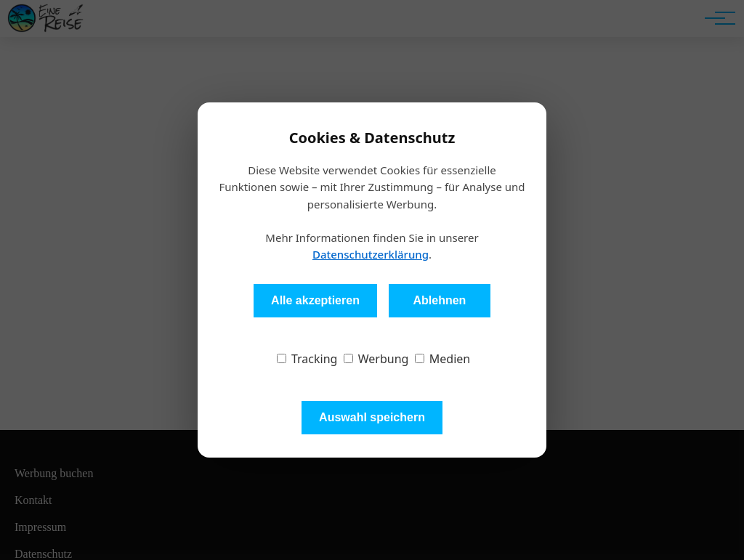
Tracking (307, 359)
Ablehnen (439, 300)
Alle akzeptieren (315, 300)
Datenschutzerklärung (371, 254)
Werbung (376, 359)
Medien (443, 359)
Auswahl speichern (372, 417)
